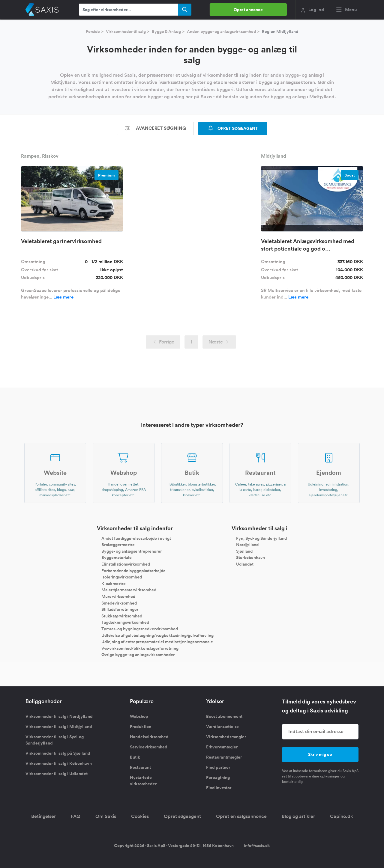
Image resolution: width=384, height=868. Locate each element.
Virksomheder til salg (126, 31)
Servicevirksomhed (149, 747)
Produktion (141, 727)
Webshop (139, 716)
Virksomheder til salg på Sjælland (58, 753)
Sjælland (244, 551)
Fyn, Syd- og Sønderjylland (261, 538)
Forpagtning (218, 777)
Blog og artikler (298, 816)
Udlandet (245, 564)
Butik (135, 757)
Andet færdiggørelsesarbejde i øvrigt (136, 538)
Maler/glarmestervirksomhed (129, 590)
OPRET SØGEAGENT (233, 128)
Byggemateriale (117, 557)
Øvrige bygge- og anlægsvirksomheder (138, 655)
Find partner (218, 767)
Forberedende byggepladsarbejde (133, 570)
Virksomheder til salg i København (59, 763)
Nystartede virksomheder (143, 781)
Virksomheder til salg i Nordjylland (59, 716)
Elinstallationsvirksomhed (126, 564)
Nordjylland (247, 545)
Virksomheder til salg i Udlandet (57, 774)
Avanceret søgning (155, 128)
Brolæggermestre (118, 545)
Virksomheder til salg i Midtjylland (59, 727)
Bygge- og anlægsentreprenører (132, 551)
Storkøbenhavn (250, 557)
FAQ (76, 816)
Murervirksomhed (118, 596)
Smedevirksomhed (119, 603)
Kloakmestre (114, 583)
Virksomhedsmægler (226, 737)
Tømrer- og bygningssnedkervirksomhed (140, 629)
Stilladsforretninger (120, 609)
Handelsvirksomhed (149, 737)
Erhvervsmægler (222, 747)
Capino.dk (342, 816)
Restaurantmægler (224, 757)
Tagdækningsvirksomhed (125, 622)
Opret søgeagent (182, 816)
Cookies (140, 816)
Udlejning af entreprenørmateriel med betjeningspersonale (157, 642)
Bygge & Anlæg (166, 31)
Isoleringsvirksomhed (122, 577)
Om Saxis (106, 816)
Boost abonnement (224, 716)
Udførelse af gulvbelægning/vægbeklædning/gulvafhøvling (157, 635)
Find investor (219, 788)
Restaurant (140, 767)
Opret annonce (248, 10)
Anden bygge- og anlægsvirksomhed (221, 31)
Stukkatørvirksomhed (122, 616)
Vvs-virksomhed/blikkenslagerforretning (140, 648)
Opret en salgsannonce (241, 816)
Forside (93, 31)
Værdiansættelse (222, 727)
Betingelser (43, 816)
